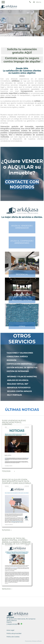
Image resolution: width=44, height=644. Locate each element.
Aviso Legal (10, 630)
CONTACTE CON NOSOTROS (22, 184)
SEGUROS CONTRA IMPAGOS (19, 391)
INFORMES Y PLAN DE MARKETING (22, 377)
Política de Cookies (13, 637)
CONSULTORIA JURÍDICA (17, 357)
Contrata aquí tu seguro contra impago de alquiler (22, 60)
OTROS (22, 326)
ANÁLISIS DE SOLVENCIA (18, 380)
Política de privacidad (14, 633)
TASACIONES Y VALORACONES (20, 353)
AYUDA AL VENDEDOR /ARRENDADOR (22, 227)
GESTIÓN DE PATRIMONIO (18, 371)
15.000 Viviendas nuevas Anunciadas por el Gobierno (14, 422)
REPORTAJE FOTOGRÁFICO (19, 388)
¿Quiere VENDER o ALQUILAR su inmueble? (22, 167)
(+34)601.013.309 (13, 624)
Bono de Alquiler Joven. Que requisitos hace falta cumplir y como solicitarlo (16, 481)
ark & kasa (10, 617)
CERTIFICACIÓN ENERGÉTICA (19, 364)
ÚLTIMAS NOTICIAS (22, 410)
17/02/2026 (6, 471)
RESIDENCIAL (22, 274)
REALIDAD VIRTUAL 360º (18, 384)
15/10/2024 (6, 530)
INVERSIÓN (11, 360)
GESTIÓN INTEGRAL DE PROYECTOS (22, 368)
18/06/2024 (6, 589)
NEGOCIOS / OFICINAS (22, 300)
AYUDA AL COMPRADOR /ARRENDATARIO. (22, 242)
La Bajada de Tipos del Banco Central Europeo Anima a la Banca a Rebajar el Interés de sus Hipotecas (16, 541)
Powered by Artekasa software (33, 641)
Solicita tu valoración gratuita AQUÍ (22, 51)
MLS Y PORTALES (14, 395)
